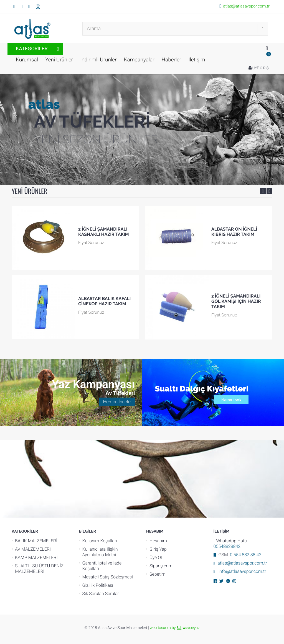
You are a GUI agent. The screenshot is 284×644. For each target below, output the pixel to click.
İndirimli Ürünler (98, 60)
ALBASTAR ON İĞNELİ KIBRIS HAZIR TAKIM (234, 232)
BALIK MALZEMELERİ (36, 541)
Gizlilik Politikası (98, 585)
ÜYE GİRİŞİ (259, 68)
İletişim (197, 60)
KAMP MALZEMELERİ (36, 557)
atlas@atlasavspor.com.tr (246, 6)
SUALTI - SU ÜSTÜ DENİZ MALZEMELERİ (39, 569)
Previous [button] (263, 191)
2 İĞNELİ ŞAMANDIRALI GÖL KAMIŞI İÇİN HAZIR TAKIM (236, 301)
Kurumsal (27, 60)
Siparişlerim (161, 566)
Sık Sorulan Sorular (101, 594)
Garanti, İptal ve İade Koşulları (102, 566)
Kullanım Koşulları (100, 541)
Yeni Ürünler (59, 60)
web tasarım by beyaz (175, 628)
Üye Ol (156, 557)
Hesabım (158, 541)
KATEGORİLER (32, 49)
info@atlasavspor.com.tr (242, 571)
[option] (75, 275)
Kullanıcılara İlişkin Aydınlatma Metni (100, 552)
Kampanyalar (139, 60)
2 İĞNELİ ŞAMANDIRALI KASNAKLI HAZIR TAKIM (104, 232)
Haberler (172, 60)
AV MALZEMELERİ (33, 549)
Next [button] (269, 191)
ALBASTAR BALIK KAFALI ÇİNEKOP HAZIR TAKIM (104, 301)
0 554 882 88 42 (246, 555)
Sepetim (158, 574)
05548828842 (227, 546)
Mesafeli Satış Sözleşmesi (108, 577)
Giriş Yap (158, 549)
